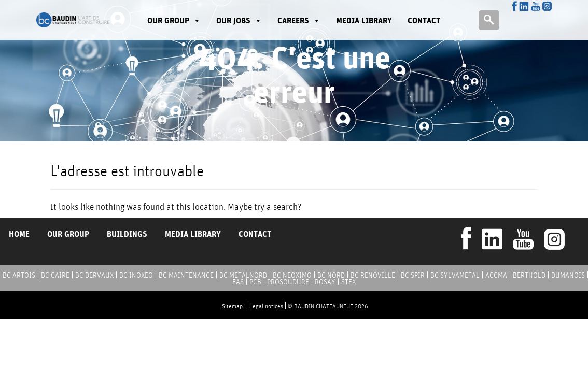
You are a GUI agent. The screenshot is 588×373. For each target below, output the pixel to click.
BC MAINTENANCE (186, 275)
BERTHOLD (529, 275)
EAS (238, 282)
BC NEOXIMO (292, 275)
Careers (299, 20)
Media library (364, 20)
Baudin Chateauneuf (73, 20)
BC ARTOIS (19, 275)
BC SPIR (413, 275)
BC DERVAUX (94, 275)
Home (19, 234)
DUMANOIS (568, 275)
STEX (348, 282)
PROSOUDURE (288, 282)
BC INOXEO (136, 275)
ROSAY (325, 282)
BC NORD (331, 275)
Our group (174, 20)
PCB (255, 282)
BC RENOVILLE (373, 275)
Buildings (127, 234)
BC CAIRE (55, 275)
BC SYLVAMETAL (455, 275)
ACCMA (496, 275)
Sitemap (232, 306)
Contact (424, 20)
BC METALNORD (243, 275)
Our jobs (239, 20)
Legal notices (266, 306)
